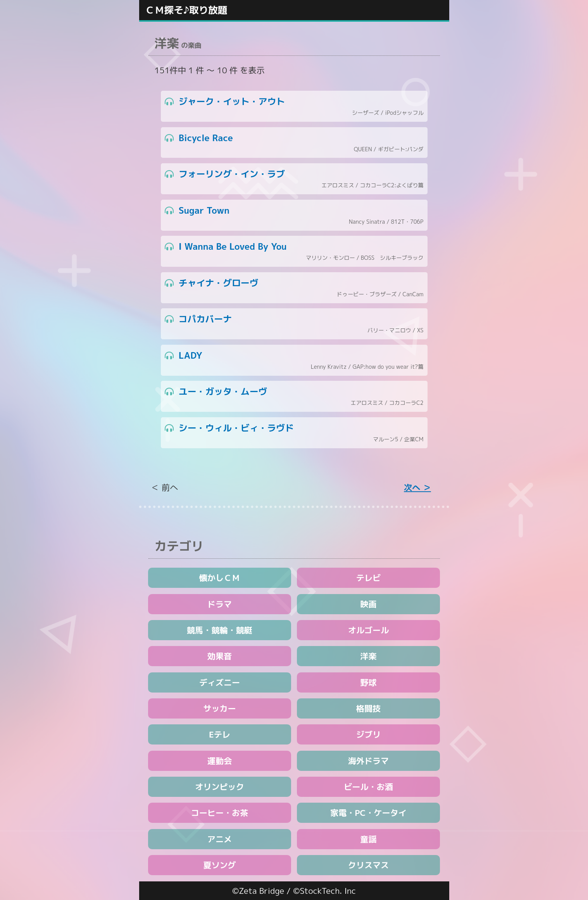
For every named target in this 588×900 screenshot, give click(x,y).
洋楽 (368, 656)
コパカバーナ (294, 324)
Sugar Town (294, 215)
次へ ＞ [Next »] (417, 487)
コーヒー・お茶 (220, 813)
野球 (368, 682)
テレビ (368, 578)
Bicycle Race (294, 143)
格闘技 (368, 708)
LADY (294, 360)
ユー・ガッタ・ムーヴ (294, 396)
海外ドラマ (368, 761)
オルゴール (368, 630)
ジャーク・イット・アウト (294, 106)
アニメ (220, 839)
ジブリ (368, 734)
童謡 (368, 839)
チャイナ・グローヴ (294, 288)
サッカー (219, 708)
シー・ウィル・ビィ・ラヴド (294, 433)
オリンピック (220, 787)
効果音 (220, 656)
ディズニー (220, 682)
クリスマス (368, 865)
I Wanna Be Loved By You (294, 251)
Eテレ (220, 734)
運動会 (220, 761)
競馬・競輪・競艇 (220, 630)
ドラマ (220, 604)
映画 (368, 604)
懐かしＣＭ (220, 578)
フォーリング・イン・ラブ (294, 179)
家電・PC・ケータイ (368, 813)
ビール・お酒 (368, 787)
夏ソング (219, 865)
